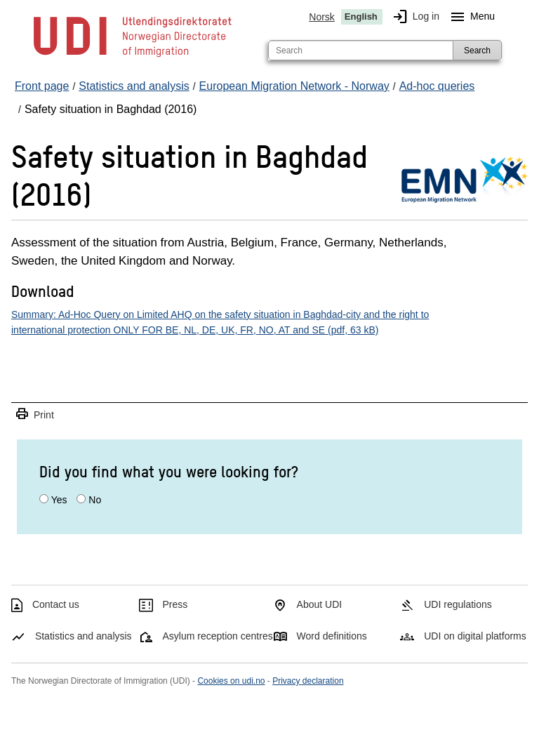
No (95, 500)
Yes (59, 500)
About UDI (320, 604)
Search (477, 51)
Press (175, 604)
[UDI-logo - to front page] (133, 56)
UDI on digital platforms (475, 636)
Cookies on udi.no (231, 681)
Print (34, 415)
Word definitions (332, 636)
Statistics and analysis (84, 636)
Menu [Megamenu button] (470, 17)
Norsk (322, 17)
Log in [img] (413, 17)
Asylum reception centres (218, 636)
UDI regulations (458, 604)
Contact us (56, 604)
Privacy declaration (308, 681)
